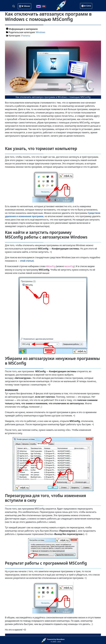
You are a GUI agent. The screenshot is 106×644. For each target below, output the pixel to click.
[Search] (14, 6)
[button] (24, 6)
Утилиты (26, 36)
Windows (41, 32)
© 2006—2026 (56, 640)
